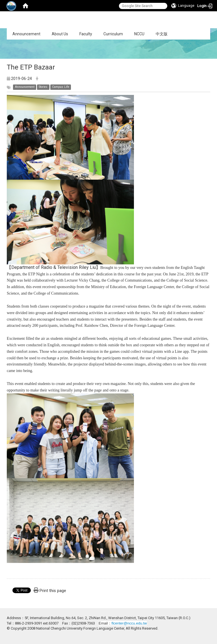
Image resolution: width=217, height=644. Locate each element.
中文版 (162, 34)
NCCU (139, 34)
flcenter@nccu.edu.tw (129, 623)
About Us (60, 34)
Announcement (26, 34)
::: (4, 31)
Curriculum (113, 34)
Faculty (86, 34)
